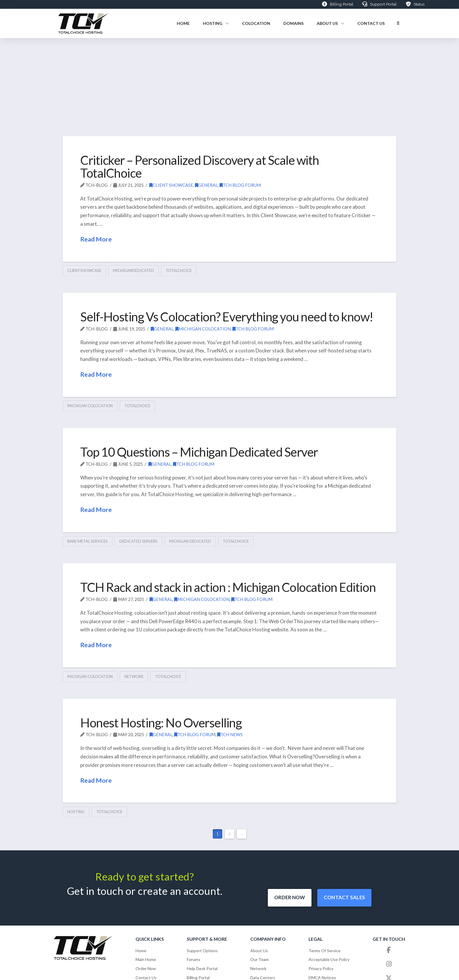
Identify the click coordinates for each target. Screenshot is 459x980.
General (206, 185)
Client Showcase (171, 185)
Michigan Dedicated (190, 541)
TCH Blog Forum (240, 185)
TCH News (230, 735)
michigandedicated (133, 270)
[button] (398, 23)
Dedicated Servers (138, 541)
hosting (76, 812)
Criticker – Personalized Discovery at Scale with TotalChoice (200, 166)
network (134, 676)
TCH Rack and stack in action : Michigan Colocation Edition (228, 587)
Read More (96, 239)
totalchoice (179, 270)
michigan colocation (90, 406)
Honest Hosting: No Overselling (161, 723)
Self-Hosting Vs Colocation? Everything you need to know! (227, 317)
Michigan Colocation (203, 329)
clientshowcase (84, 270)
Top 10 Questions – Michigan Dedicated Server (199, 452)
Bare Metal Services (88, 541)
